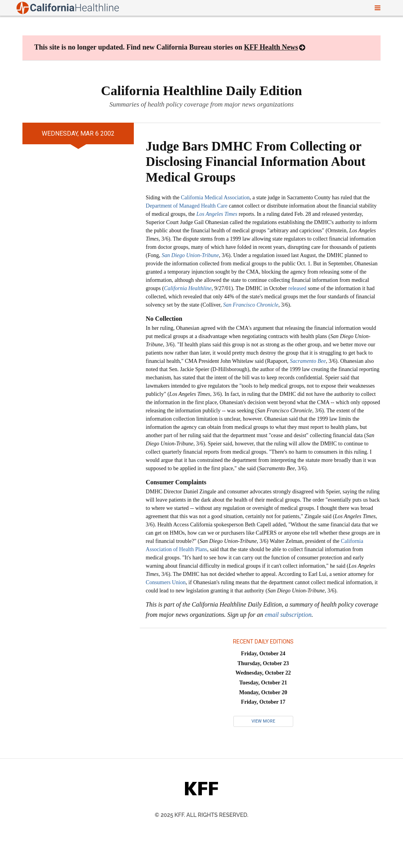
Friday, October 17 (263, 702)
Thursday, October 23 (263, 663)
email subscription (288, 615)
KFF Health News (271, 47)
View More (263, 721)
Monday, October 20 (263, 692)
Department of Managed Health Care (187, 206)
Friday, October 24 (263, 654)
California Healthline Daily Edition (202, 91)
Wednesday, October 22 (263, 673)
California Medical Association (215, 198)
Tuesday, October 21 (263, 683)
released (298, 288)
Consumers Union (166, 582)
